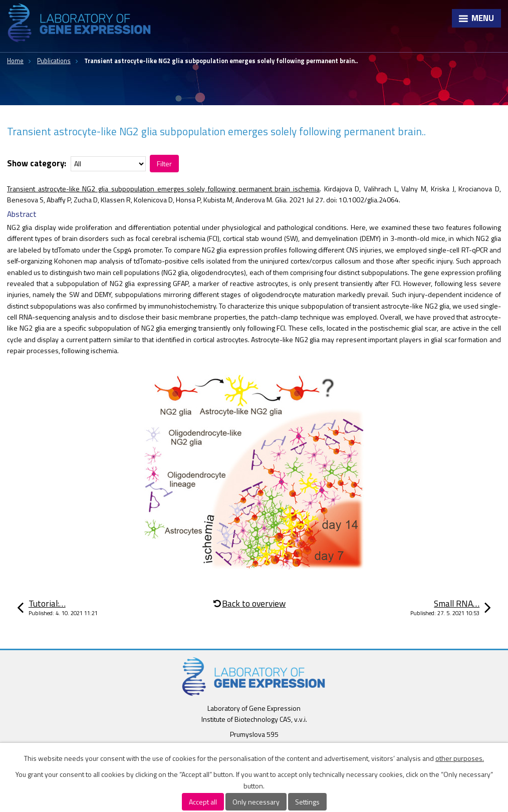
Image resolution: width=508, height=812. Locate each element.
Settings (307, 802)
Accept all (203, 802)
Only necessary (256, 802)
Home (15, 61)
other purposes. (460, 758)
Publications (54, 61)
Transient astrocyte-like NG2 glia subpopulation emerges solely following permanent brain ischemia (163, 189)
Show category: (37, 163)
